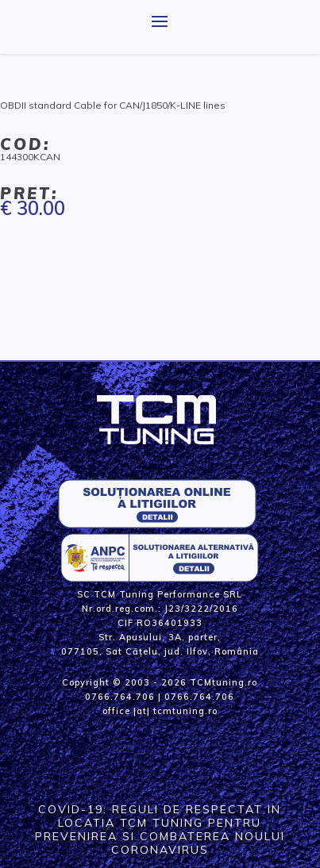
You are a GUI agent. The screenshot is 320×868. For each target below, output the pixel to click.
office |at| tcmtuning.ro (160, 711)
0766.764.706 (120, 697)
